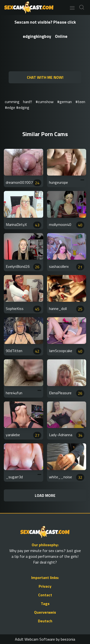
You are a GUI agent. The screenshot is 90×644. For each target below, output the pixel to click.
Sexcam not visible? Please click (45, 22)
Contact (45, 595)
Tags (45, 604)
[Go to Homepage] (27, 7)
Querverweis (45, 612)
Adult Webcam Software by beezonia (45, 639)
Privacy (45, 586)
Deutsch (45, 621)
